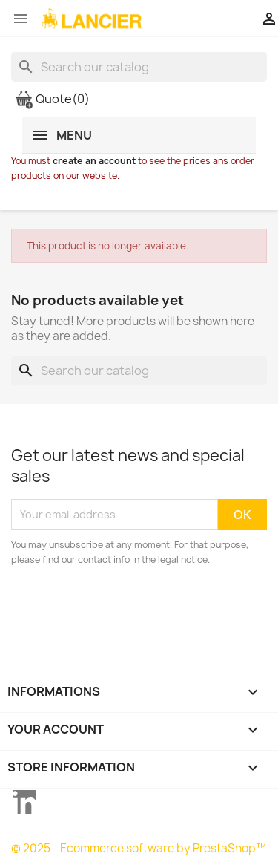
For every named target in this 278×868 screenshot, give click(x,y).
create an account (94, 161)
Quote (52, 99)
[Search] (139, 67)
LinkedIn (24, 802)
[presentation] (135, 608)
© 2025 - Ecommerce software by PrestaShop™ (139, 848)
